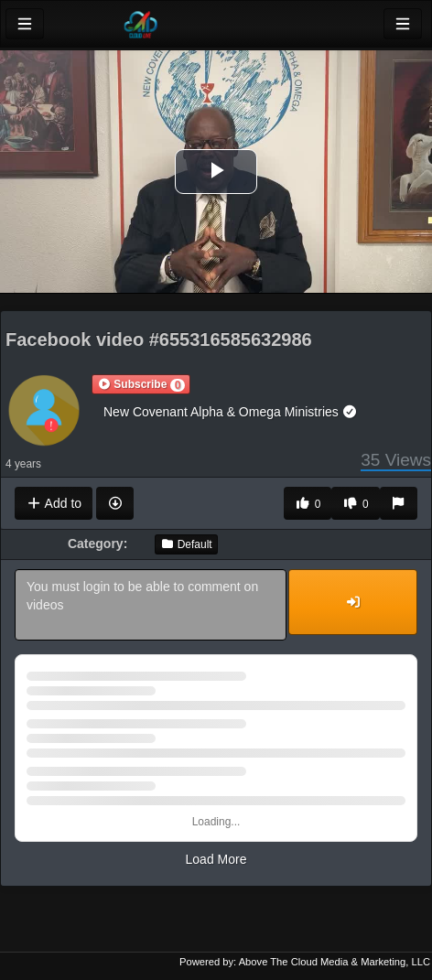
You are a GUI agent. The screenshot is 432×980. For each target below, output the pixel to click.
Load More (216, 859)
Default (186, 544)
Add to (54, 503)
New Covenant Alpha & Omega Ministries (231, 412)
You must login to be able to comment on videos (151, 605)
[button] (141, 384)
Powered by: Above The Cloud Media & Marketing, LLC (305, 962)
